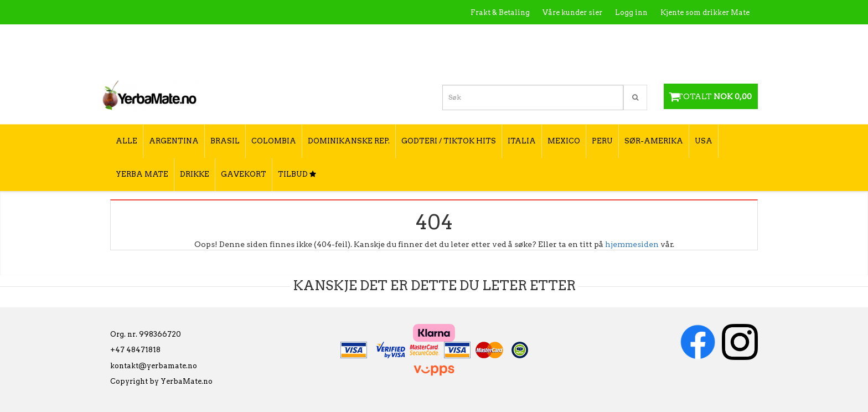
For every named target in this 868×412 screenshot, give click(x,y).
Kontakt (591, 36)
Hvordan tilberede (716, 36)
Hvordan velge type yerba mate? (690, 60)
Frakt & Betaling (500, 12)
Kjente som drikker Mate (705, 12)
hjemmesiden (632, 244)
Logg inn (631, 12)
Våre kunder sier (572, 12)
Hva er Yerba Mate (529, 36)
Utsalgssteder (644, 36)
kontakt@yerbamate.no (154, 366)
